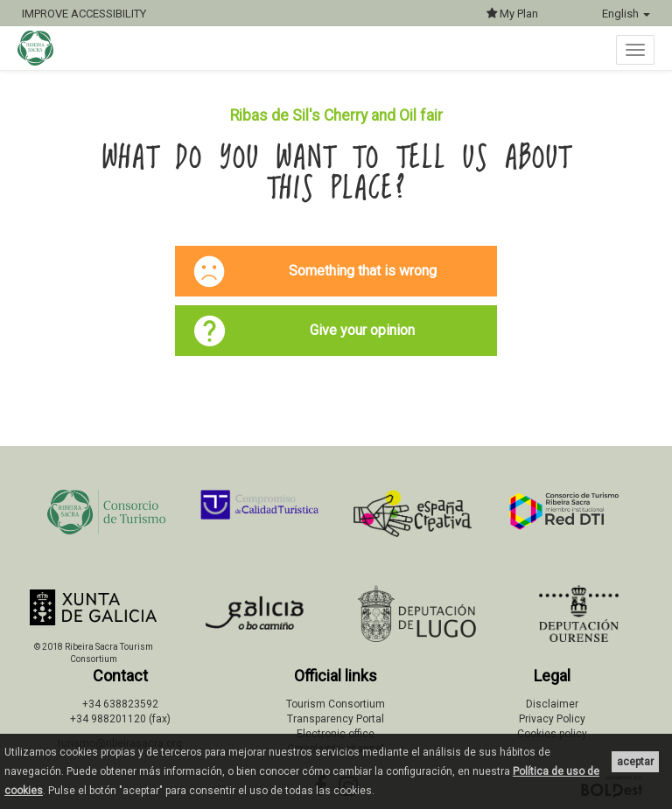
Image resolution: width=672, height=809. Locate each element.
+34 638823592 (120, 704)
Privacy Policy (552, 719)
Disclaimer (552, 704)
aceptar (635, 762)
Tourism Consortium (336, 704)
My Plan (512, 14)
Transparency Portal (336, 719)
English (626, 14)
